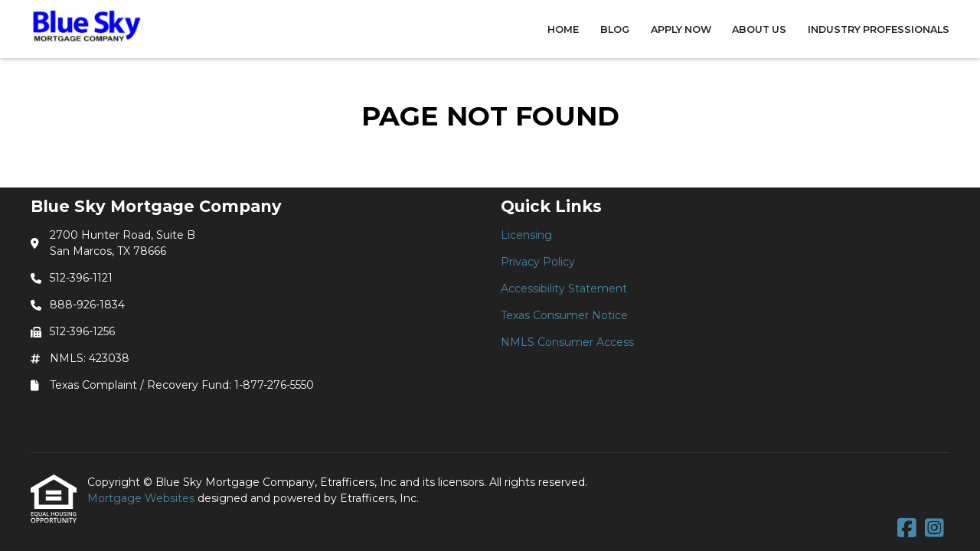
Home (563, 29)
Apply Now (681, 29)
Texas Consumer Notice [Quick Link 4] (564, 315)
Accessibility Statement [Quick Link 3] (564, 289)
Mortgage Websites (142, 498)
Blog (615, 29)
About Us (759, 29)
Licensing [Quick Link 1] (526, 235)
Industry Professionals (879, 29)
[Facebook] (907, 529)
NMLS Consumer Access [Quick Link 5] (567, 342)
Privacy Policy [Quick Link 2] (538, 262)
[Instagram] (934, 529)
